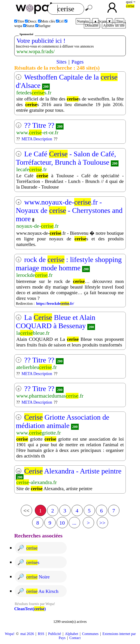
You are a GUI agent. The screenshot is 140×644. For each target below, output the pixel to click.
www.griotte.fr (39, 433)
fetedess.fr (34, 93)
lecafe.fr (32, 169)
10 (62, 523)
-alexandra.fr (37, 482)
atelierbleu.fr (37, 367)
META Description (37, 139)
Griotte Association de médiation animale (63, 421)
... (74, 523)
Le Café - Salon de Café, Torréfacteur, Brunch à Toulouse (66, 158)
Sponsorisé (26, 34)
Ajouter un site (114, 25)
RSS (41, 634)
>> (102, 523)
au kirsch (42, 591)
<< (26, 511)
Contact (75, 638)
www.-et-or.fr (37, 132)
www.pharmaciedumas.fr (50, 396)
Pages (78, 62)
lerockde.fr (34, 275)
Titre (120, 21)
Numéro (83, 21)
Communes (90, 634)
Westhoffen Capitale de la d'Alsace (67, 81)
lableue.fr (33, 333)
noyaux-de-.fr (37, 226)
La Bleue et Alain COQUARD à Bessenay (56, 322)
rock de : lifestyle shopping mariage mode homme (69, 264)
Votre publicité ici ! (41, 41)
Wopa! (10, 634)
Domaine (92, 25)
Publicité (55, 634)
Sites (61, 62)
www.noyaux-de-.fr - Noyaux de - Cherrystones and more (69, 210)
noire (38, 577)
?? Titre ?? (39, 125)
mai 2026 (27, 634)
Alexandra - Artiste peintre (73, 471)
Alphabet (72, 634)
